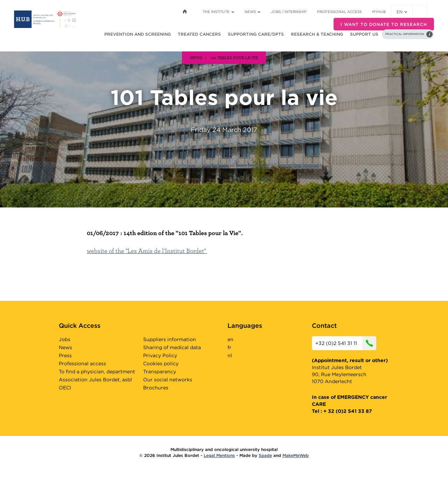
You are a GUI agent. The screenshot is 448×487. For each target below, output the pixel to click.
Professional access (339, 12)
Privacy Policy (160, 355)
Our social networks (168, 380)
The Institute (218, 12)
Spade (265, 455)
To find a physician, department (97, 372)
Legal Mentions (219, 455)
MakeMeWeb (296, 455)
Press (65, 355)
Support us (364, 34)
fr (229, 347)
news (196, 57)
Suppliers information (170, 339)
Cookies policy (161, 364)
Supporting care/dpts (256, 34)
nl (230, 355)
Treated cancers (199, 34)
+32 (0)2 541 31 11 (346, 343)
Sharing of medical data (172, 347)
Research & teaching (317, 34)
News (253, 12)
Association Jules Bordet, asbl (95, 380)
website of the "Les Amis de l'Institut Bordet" (147, 251)
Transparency (160, 372)
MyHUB (379, 12)
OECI (65, 388)
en (402, 12)
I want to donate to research (384, 24)
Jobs (65, 339)
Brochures (156, 388)
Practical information (405, 34)
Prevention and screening (138, 34)
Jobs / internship (289, 12)
